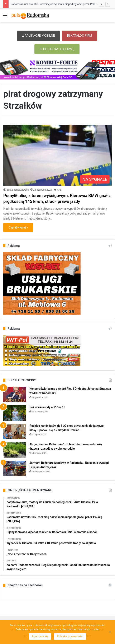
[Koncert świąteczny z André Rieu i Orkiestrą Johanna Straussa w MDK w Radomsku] (15, 394)
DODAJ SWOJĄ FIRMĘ (57, 49)
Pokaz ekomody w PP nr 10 (47, 407)
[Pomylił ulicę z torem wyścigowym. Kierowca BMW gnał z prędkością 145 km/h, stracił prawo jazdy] (57, 155)
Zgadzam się (40, 636)
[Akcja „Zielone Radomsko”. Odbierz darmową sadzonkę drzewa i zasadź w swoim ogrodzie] (15, 450)
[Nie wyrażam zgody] (110, 632)
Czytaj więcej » (18, 227)
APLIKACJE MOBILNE (38, 36)
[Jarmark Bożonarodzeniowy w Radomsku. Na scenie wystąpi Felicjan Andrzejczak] (15, 468)
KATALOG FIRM (80, 36)
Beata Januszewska (18, 190)
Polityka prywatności (70, 636)
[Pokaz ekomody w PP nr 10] (15, 413)
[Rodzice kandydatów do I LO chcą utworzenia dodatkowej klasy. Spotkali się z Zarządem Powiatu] (15, 431)
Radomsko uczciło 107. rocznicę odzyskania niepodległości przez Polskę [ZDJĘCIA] (61, 4)
